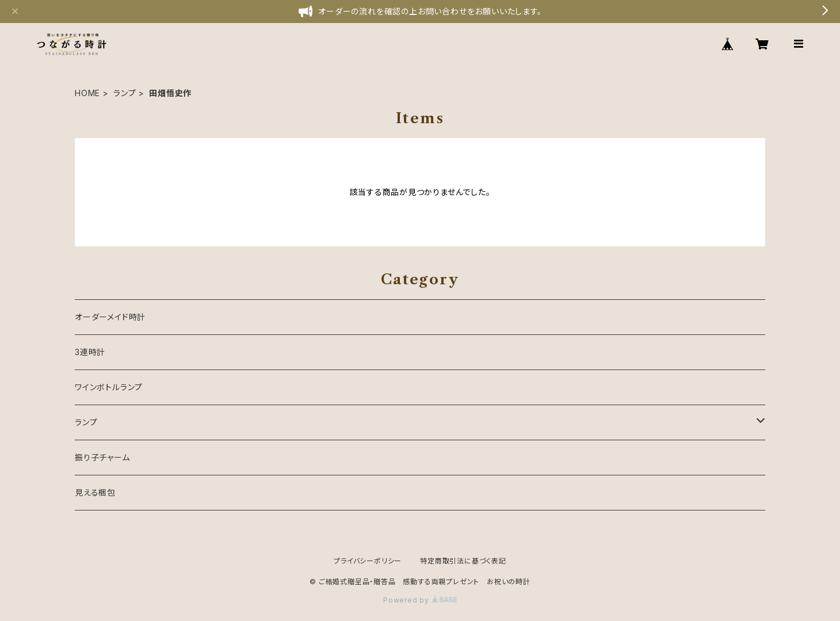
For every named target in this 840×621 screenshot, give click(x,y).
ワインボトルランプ (109, 387)
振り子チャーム (102, 457)
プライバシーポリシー (368, 561)
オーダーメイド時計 (110, 317)
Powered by (420, 600)
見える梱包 (95, 492)
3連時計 (90, 352)
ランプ (125, 93)
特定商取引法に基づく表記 (463, 561)
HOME (87, 93)
